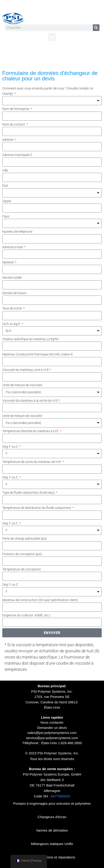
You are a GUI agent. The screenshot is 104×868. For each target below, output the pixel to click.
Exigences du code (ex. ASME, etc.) (26, 615)
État (5, 186)
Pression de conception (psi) (22, 554)
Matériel (8, 262)
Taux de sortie (12, 308)
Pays (6, 216)
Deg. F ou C (10, 447)
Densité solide (12, 278)
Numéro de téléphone (17, 232)
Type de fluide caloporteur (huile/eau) (29, 493)
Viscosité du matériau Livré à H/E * (27, 370)
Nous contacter (52, 722)
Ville (5, 170)
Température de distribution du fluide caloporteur (37, 508)
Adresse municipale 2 (17, 155)
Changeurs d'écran (52, 817)
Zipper (7, 201)
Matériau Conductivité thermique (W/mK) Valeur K (38, 354)
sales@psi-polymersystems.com (52, 733)
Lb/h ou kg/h (12, 324)
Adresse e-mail (13, 247)
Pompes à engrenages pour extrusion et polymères (52, 803)
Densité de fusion (14, 293)
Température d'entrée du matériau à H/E (31, 431)
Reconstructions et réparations (52, 857)
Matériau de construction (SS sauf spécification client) (40, 600)
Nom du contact (14, 124)
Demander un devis (52, 728)
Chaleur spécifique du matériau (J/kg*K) (31, 339)
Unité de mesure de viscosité (22, 416)
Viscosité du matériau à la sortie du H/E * (31, 401)
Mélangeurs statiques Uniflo (52, 844)
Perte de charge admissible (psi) (25, 539)
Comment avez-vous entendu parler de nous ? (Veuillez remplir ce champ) (48, 91)
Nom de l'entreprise (16, 109)
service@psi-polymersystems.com (52, 738)
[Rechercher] (96, 28)
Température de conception (22, 569)
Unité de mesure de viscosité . (23, 385)
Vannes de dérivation (52, 830)
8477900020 (61, 796)
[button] (52, 37)
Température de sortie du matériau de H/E (32, 462)
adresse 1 (9, 140)
